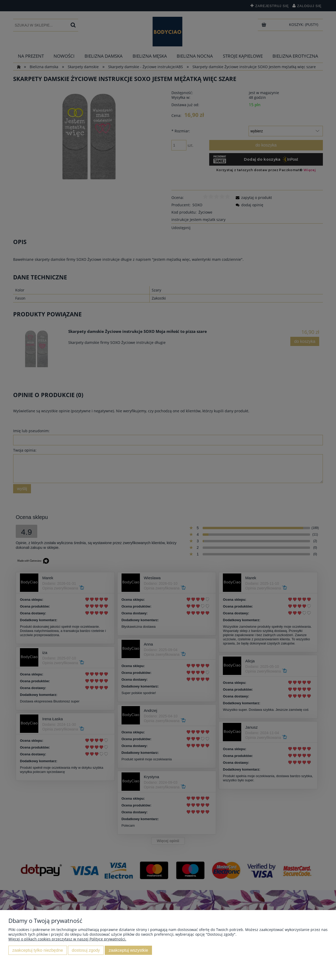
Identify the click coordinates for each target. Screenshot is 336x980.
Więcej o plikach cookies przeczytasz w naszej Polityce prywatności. (67, 939)
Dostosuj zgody (86, 950)
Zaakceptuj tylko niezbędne (38, 950)
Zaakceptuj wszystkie (128, 950)
